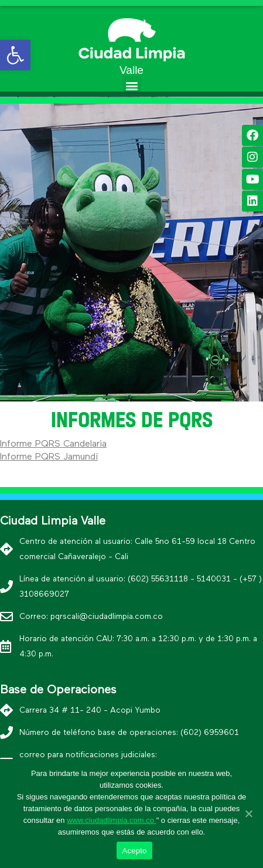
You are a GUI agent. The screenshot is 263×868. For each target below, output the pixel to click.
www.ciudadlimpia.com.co (111, 820)
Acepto (135, 851)
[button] (131, 85)
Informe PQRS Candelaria (53, 444)
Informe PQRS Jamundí (49, 457)
